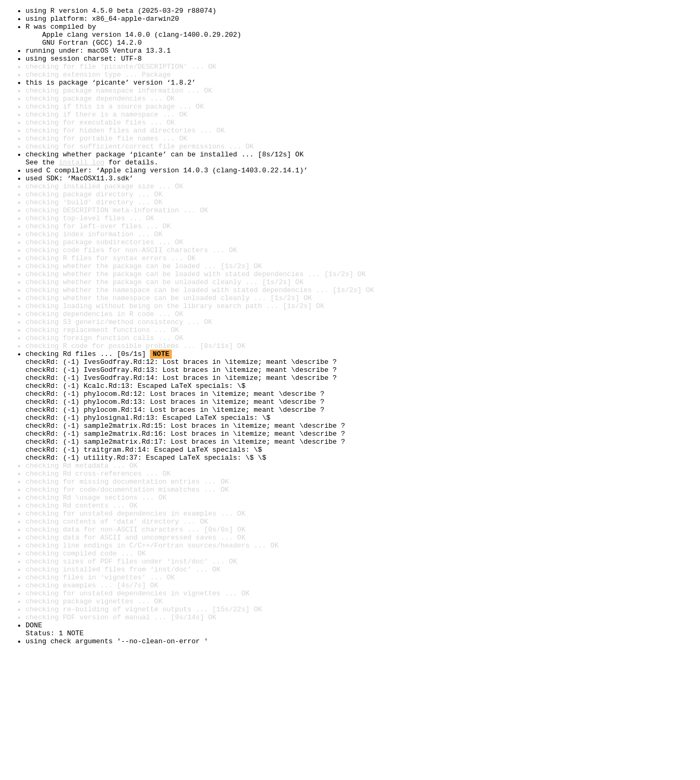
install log (81, 194)
